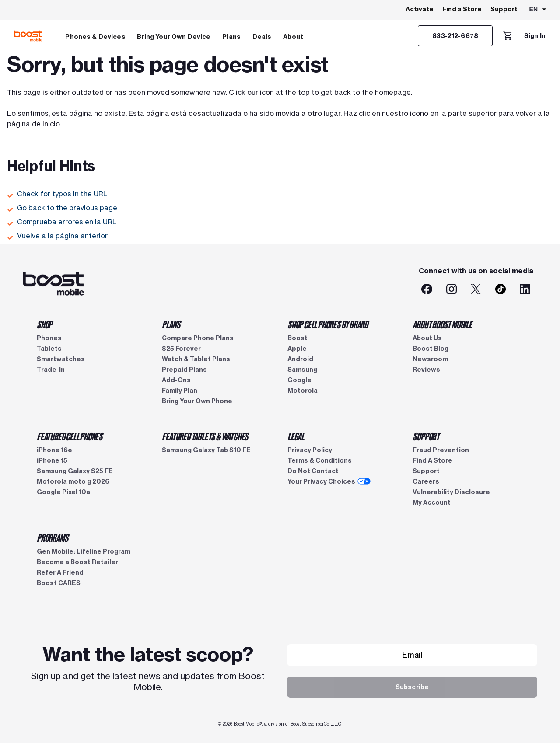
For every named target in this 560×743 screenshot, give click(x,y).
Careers (426, 481)
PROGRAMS (52, 537)
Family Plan (180, 391)
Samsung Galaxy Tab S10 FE (206, 450)
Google (299, 380)
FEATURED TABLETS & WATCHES (205, 436)
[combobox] (538, 10)
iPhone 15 (52, 460)
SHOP (44, 324)
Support (504, 9)
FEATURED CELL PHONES (70, 436)
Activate (420, 9)
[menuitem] (95, 36)
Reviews (426, 370)
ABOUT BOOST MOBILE (442, 324)
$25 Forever (181, 349)
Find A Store (432, 460)
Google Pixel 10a (63, 492)
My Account (432, 502)
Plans (231, 37)
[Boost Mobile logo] (28, 36)
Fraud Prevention (441, 450)
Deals (262, 37)
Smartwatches (61, 359)
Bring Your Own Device (174, 37)
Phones (49, 338)
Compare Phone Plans (198, 338)
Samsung (302, 370)
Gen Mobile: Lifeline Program (84, 551)
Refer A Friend (60, 572)
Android (300, 359)
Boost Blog (430, 349)
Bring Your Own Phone (197, 401)
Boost (297, 338)
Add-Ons (176, 380)
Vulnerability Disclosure (451, 492)
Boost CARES (59, 583)
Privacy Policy (310, 450)
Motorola (303, 391)
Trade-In (51, 370)
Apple (297, 349)
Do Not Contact (313, 471)
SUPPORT (426, 436)
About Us (427, 338)
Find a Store (462, 9)
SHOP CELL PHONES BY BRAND (328, 324)
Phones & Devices (95, 37)
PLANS (171, 324)
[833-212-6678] (455, 36)
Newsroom (430, 359)
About (293, 37)
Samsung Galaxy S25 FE (75, 471)
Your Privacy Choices (329, 481)
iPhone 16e (54, 450)
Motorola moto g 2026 (73, 481)
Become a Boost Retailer (77, 562)
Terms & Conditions (320, 460)
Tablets (49, 349)
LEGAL (296, 436)
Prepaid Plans (184, 370)
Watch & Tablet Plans (196, 359)
